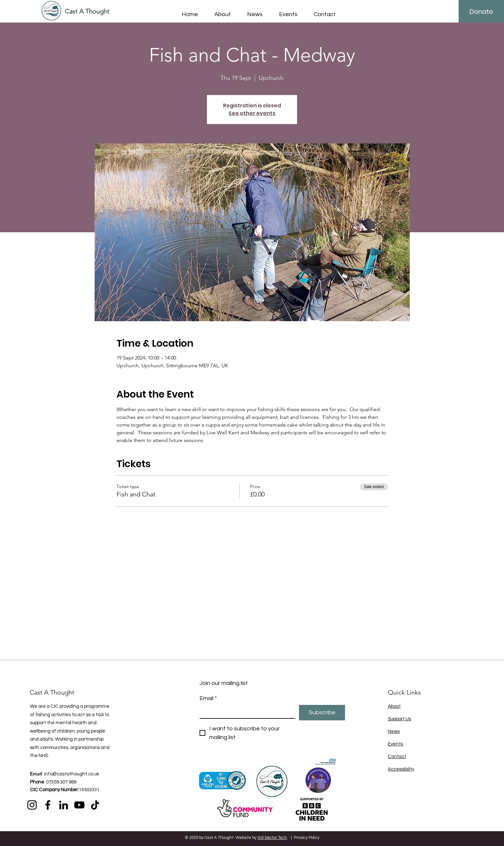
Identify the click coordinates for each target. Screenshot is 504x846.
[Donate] (481, 12)
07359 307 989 (61, 782)
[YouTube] (79, 805)
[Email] (245, 711)
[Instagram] (32, 805)
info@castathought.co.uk (72, 774)
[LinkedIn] (64, 805)
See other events (252, 113)
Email (208, 698)
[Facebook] (48, 805)
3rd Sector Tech (272, 838)
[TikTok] (95, 805)
